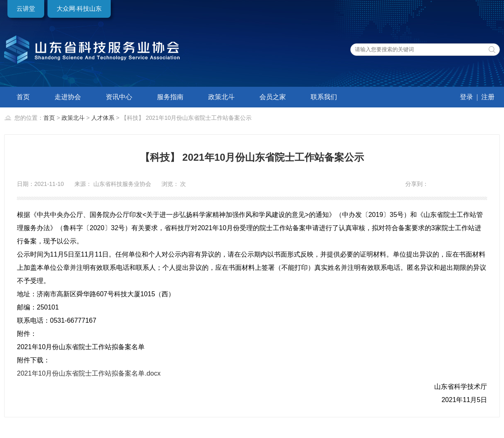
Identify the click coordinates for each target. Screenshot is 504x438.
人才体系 (103, 118)
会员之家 (273, 97)
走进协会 (68, 97)
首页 (23, 97)
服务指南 (170, 97)
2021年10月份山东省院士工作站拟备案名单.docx (89, 373)
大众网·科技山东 (79, 8)
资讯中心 (119, 97)
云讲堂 (26, 8)
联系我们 (324, 97)
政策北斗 (221, 97)
